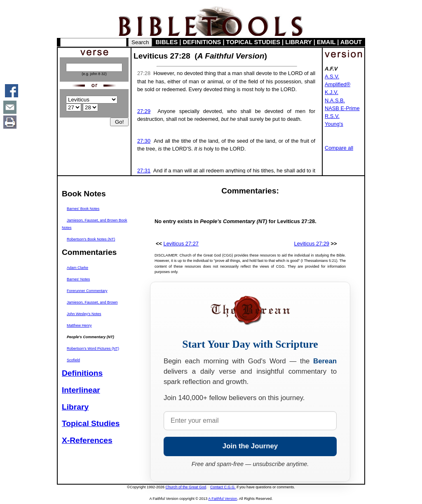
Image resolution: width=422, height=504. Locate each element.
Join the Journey (250, 446)
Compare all (339, 148)
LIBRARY (298, 42)
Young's (334, 124)
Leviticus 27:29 (312, 244)
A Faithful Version (223, 499)
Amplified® (338, 84)
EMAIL (326, 42)
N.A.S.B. (335, 100)
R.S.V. (332, 116)
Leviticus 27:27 (181, 244)
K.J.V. (332, 92)
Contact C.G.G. (223, 487)
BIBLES (167, 42)
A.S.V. (332, 77)
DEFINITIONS (202, 42)
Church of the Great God (186, 487)
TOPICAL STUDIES (253, 42)
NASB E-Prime (342, 108)
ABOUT (351, 42)
